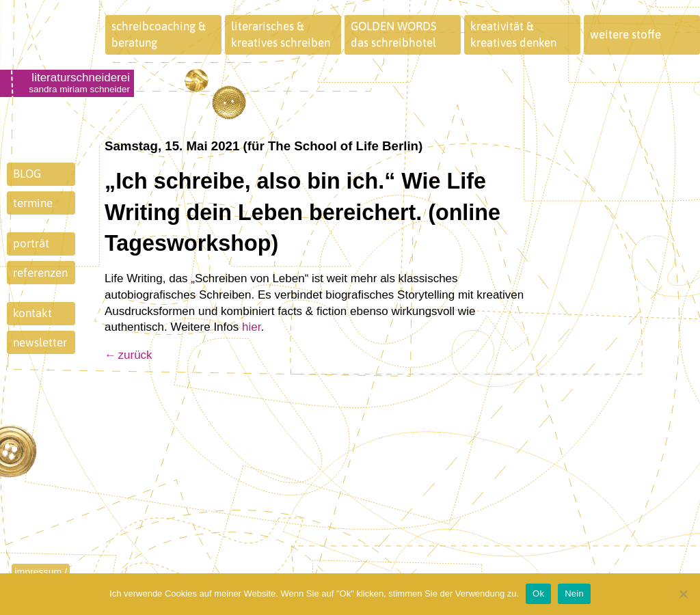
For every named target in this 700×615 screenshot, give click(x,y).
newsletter (40, 342)
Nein (574, 593)
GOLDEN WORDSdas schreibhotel (394, 34)
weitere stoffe (625, 34)
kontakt (32, 313)
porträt (31, 243)
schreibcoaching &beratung (159, 34)
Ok (538, 593)
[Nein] (683, 594)
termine (33, 203)
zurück (135, 355)
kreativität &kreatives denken (513, 34)
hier (251, 327)
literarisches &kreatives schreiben (281, 34)
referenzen (40, 273)
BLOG (27, 174)
